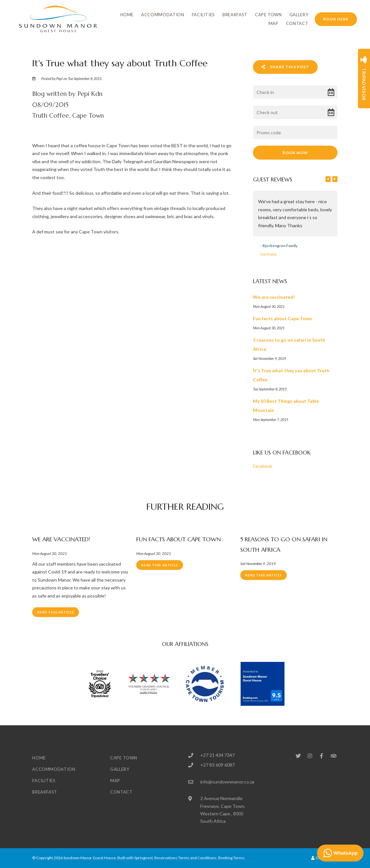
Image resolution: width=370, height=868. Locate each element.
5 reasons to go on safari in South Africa (284, 544)
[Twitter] (298, 756)
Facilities (204, 15)
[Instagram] (310, 756)
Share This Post (285, 67)
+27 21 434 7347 (218, 755)
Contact (297, 23)
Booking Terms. (232, 858)
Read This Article (56, 612)
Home (127, 15)
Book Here (336, 19)
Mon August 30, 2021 (50, 554)
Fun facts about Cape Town (178, 539)
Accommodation (163, 15)
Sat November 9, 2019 (258, 564)
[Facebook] (322, 756)
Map (274, 23)
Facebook (263, 466)
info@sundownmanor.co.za (227, 782)
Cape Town (268, 15)
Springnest (144, 858)
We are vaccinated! (61, 539)
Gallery (299, 15)
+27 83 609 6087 (218, 765)
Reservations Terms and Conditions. (186, 858)
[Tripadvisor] (333, 756)
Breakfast (235, 15)
